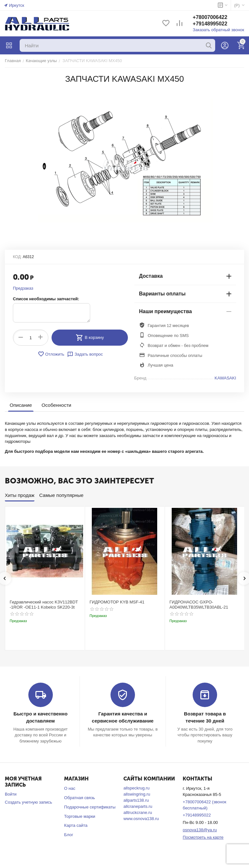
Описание (21, 405)
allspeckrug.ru (136, 788)
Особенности (56, 405)
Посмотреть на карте (203, 837)
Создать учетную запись (29, 802)
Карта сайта (76, 825)
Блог (69, 835)
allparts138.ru (136, 800)
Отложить (51, 354)
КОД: (17, 257)
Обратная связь (80, 798)
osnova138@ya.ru (200, 830)
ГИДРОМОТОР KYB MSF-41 (117, 602)
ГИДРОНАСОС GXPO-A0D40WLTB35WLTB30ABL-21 (199, 605)
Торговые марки (80, 816)
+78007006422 (210, 17)
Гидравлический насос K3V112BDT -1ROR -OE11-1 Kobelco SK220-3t (44, 605)
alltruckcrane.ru (138, 812)
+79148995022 (210, 24)
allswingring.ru (137, 794)
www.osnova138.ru (141, 819)
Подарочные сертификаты (90, 807)
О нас (70, 788)
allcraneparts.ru (138, 806)
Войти (11, 794)
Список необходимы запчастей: (46, 299)
